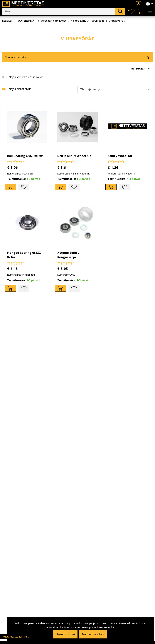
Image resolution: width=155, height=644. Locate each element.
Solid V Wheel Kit (120, 156)
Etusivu (7, 21)
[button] (77, 69)
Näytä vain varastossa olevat (26, 77)
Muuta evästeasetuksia (16, 637)
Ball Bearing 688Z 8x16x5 (25, 156)
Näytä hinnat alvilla (20, 89)
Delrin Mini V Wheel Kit (74, 156)
